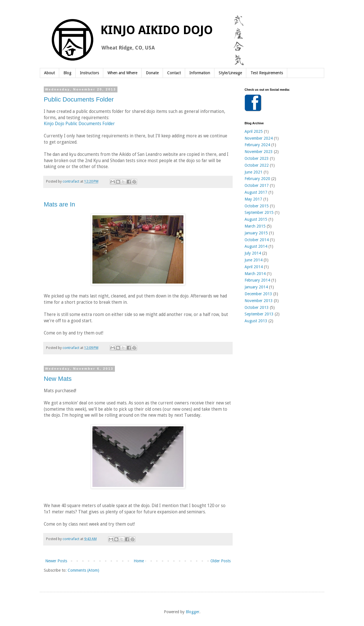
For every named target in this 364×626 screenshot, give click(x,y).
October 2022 (257, 165)
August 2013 (256, 321)
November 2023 (259, 152)
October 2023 (257, 158)
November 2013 (259, 301)
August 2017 (256, 192)
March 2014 (255, 274)
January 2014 (256, 287)
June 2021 (254, 172)
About (49, 73)
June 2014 (254, 260)
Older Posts (221, 561)
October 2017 (257, 185)
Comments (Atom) (83, 570)
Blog (67, 73)
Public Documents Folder (79, 99)
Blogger (193, 612)
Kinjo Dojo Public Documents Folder (79, 124)
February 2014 (257, 280)
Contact (174, 73)
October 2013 (257, 307)
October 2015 (257, 206)
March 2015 (255, 226)
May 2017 (253, 199)
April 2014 (254, 267)
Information (200, 73)
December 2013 (258, 294)
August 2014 (256, 246)
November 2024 (259, 138)
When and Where (122, 73)
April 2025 (254, 131)
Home (139, 561)
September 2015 (259, 212)
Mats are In (59, 204)
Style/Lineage (230, 73)
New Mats (58, 379)
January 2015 (256, 233)
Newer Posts (56, 561)
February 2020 (257, 179)
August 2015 (256, 219)
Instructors (89, 73)
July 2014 (253, 253)
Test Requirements (267, 73)
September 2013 (259, 314)
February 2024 (257, 145)
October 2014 (257, 240)
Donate (152, 73)
